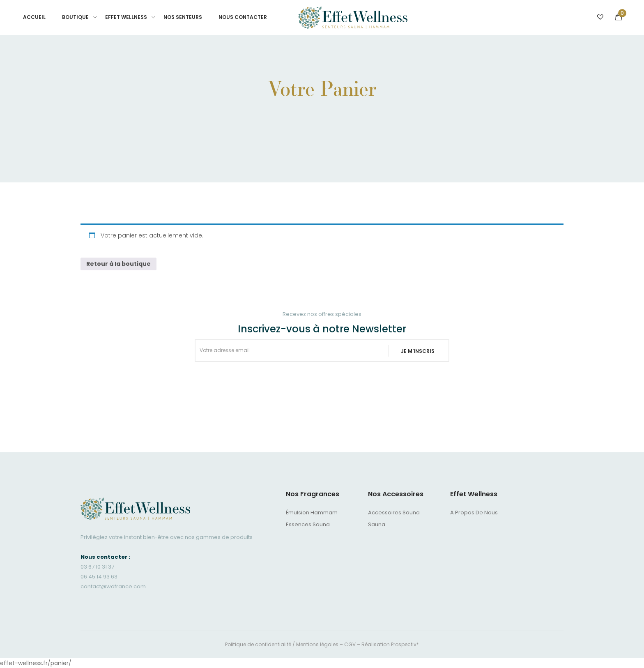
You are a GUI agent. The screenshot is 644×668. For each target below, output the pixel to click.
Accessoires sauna (394, 513)
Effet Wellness (126, 17)
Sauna (377, 524)
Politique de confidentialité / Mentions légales (282, 644)
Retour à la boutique (118, 264)
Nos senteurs (183, 17)
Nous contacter (243, 17)
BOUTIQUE (75, 17)
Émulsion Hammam (312, 513)
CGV (350, 644)
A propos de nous (474, 513)
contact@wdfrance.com (113, 586)
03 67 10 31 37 (97, 567)
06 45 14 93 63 (99, 577)
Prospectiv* (405, 644)
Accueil (34, 17)
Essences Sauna (308, 524)
